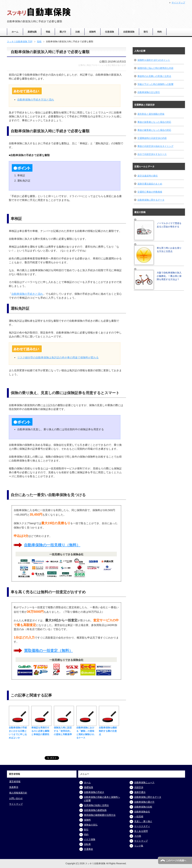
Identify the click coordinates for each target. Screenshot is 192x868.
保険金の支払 (91, 825)
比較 (78, 32)
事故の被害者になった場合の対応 (154, 130)
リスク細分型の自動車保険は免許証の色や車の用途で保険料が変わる (58, 357)
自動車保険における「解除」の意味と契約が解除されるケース (86, 731)
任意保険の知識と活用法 (96, 805)
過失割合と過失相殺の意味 (151, 114)
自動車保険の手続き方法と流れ (36, 100)
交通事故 (88, 849)
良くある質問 (141, 831)
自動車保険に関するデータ (151, 200)
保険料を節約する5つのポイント (154, 60)
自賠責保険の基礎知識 (95, 810)
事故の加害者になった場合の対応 (154, 122)
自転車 (87, 844)
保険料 (92, 32)
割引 (146, 32)
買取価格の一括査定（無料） (48, 651)
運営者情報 (15, 782)
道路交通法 (140, 792)
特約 (160, 32)
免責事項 (14, 787)
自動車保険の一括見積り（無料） (52, 545)
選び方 (63, 32)
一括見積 (139, 817)
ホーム (15, 32)
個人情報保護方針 (18, 793)
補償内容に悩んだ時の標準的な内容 (155, 68)
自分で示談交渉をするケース (152, 154)
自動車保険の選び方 (144, 802)
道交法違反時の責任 (148, 176)
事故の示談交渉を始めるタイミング (155, 146)
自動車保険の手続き (94, 792)
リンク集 (139, 846)
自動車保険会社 (142, 812)
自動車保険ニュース (144, 782)
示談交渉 (139, 787)
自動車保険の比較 (143, 807)
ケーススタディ (142, 826)
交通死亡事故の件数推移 (150, 192)
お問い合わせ (16, 798)
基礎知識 (32, 32)
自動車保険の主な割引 (149, 92)
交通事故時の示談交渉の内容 (152, 138)
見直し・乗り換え (143, 821)
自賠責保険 (129, 32)
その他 (138, 836)
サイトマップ (16, 804)
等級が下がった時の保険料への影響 (155, 84)
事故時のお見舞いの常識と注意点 (154, 76)
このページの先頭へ (176, 861)
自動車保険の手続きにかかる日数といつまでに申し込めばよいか (19, 731)
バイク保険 (90, 839)
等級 (48, 32)
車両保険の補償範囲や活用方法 (100, 815)
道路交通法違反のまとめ (150, 184)
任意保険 (109, 32)
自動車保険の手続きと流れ (27, 294)
